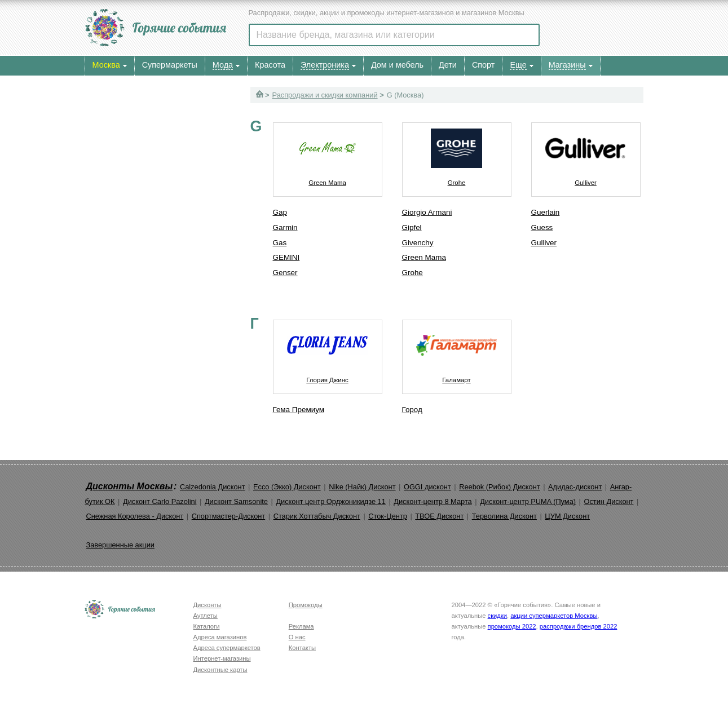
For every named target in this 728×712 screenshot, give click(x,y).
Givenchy (418, 243)
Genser (285, 273)
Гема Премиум (299, 410)
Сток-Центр (388, 516)
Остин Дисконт (608, 501)
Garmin (285, 227)
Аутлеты (206, 616)
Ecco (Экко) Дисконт (287, 487)
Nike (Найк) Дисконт (362, 487)
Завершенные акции (120, 545)
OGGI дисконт (427, 487)
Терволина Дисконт (504, 516)
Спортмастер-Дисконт (229, 516)
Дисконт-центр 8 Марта (433, 501)
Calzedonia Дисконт (213, 487)
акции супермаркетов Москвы (554, 616)
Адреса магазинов (220, 637)
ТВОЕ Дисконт (439, 516)
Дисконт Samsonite (236, 501)
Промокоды (306, 605)
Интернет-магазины (222, 658)
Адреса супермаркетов (227, 648)
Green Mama (328, 154)
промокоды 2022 (512, 626)
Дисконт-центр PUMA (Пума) (528, 501)
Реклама (301, 626)
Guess (542, 227)
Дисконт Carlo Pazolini (160, 501)
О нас (297, 637)
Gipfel (412, 227)
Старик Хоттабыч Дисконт (317, 516)
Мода (223, 65)
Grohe (457, 154)
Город (412, 410)
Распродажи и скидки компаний (325, 95)
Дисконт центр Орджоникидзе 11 (330, 501)
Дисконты (208, 605)
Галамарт (457, 352)
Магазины (567, 65)
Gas (280, 243)
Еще (518, 65)
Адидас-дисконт (575, 487)
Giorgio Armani (427, 212)
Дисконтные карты (220, 670)
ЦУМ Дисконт (567, 516)
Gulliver (586, 154)
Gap (280, 212)
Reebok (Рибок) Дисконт (499, 487)
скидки (497, 616)
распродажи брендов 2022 (579, 626)
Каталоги (207, 626)
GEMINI (286, 257)
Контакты (302, 648)
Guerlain (546, 212)
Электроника (325, 65)
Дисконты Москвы (130, 486)
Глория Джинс (328, 352)
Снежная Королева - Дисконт (135, 516)
